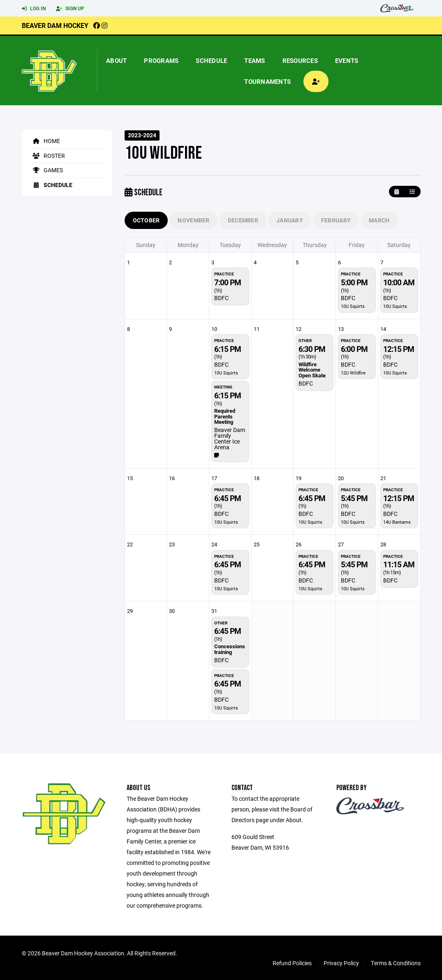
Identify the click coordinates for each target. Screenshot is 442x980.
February (336, 220)
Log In (34, 9)
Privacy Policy (341, 963)
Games (46, 170)
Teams (255, 60)
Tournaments (267, 81)
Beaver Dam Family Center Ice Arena (230, 438)
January (290, 220)
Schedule (211, 60)
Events (347, 60)
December (243, 220)
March (379, 220)
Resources (300, 60)
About (116, 60)
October (146, 220)
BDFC (221, 298)
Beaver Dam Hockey (55, 25)
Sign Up (70, 9)
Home (45, 141)
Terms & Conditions (396, 963)
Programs (161, 60)
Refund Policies (292, 963)
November (193, 220)
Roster (47, 156)
